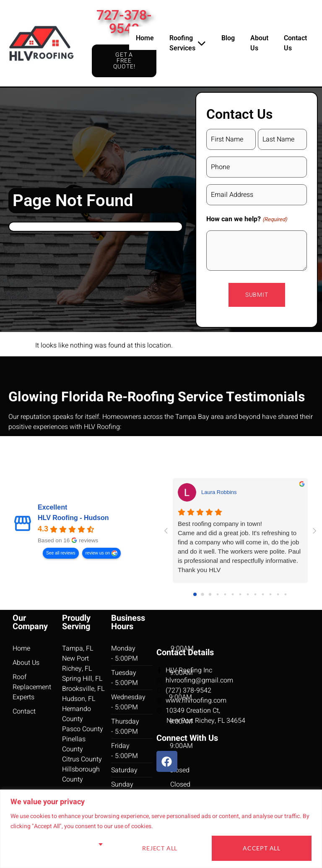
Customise (59, 848)
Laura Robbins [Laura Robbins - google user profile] (219, 492)
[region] (161, 829)
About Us (259, 43)
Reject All (160, 848)
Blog (228, 38)
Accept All (262, 848)
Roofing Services (188, 43)
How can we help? (247, 219)
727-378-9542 (124, 22)
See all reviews (61, 553)
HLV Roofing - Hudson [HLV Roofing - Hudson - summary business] (73, 518)
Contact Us (295, 43)
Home (145, 38)
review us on (98, 553)
